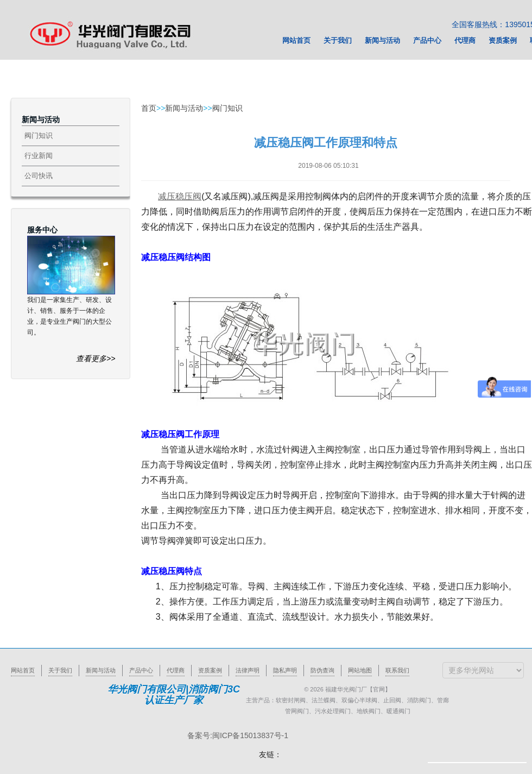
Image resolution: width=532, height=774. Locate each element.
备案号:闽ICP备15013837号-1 (238, 735)
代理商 (176, 670)
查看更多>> (96, 358)
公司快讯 (39, 176)
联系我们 (397, 670)
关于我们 (60, 670)
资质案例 (210, 670)
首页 (149, 108)
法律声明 (248, 670)
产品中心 (141, 670)
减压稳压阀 (180, 196)
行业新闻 (39, 156)
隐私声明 (285, 670)
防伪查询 (322, 670)
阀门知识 (39, 136)
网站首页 (23, 670)
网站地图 (360, 670)
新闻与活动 (184, 108)
